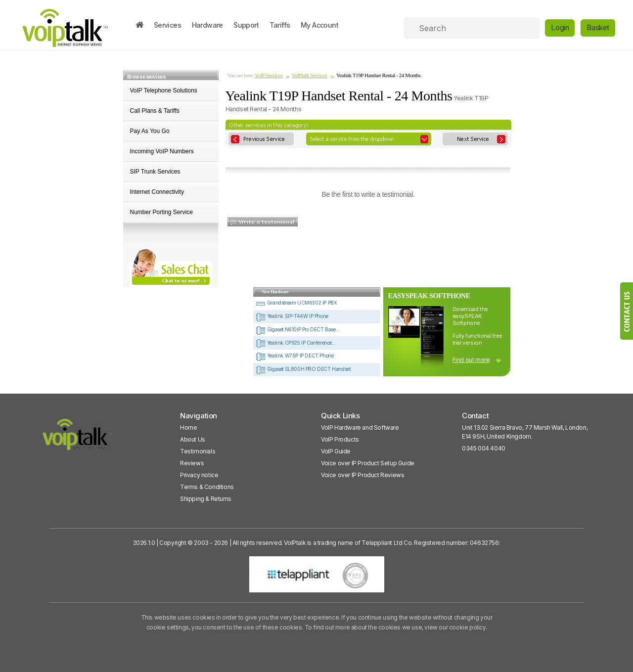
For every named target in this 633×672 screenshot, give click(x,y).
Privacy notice (199, 475)
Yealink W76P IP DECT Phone (294, 356)
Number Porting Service (161, 212)
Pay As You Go (150, 131)
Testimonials (198, 451)
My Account (319, 25)
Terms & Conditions (207, 487)
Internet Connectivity (157, 192)
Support (246, 25)
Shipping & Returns (206, 499)
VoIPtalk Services (310, 75)
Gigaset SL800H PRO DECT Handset (303, 369)
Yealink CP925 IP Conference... (296, 343)
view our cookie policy (455, 627)
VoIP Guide (336, 451)
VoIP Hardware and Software (360, 427)
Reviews (192, 463)
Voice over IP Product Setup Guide (368, 463)
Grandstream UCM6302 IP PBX (296, 303)
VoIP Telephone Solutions (164, 90)
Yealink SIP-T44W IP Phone (292, 316)
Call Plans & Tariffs (155, 111)
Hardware (207, 25)
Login (560, 27)
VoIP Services (269, 75)
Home (188, 427)
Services (167, 25)
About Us (193, 439)
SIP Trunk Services (155, 172)
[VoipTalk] (78, 439)
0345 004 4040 (484, 448)
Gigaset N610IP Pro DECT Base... (297, 329)
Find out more (471, 360)
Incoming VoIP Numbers (162, 151)
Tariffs (280, 25)
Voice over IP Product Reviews (362, 475)
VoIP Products (340, 439)
